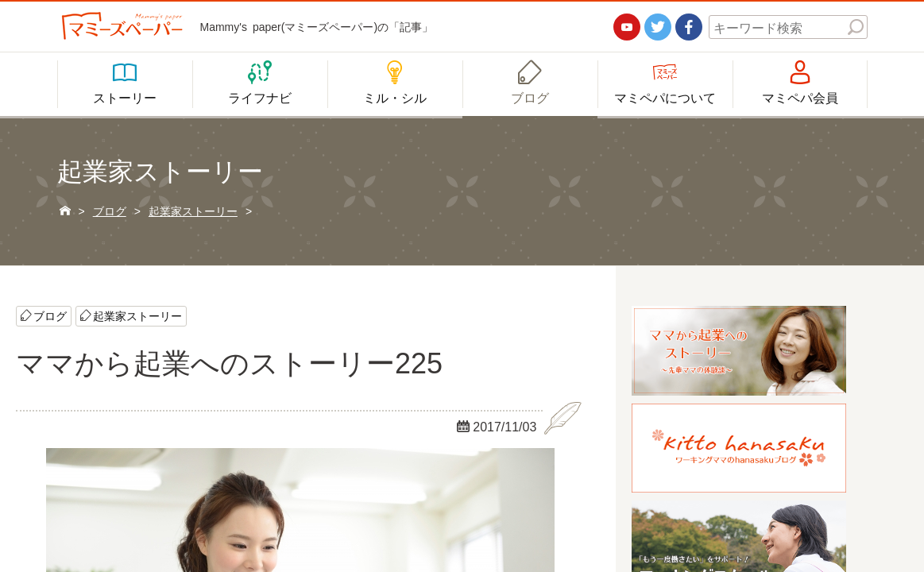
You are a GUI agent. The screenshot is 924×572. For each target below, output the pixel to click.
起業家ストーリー (137, 315)
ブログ (50, 315)
